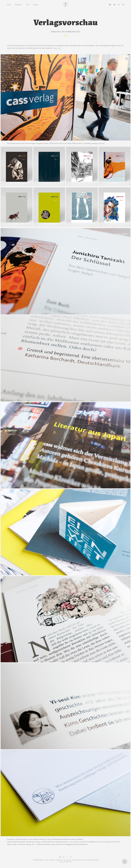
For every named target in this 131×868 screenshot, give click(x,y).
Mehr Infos (57, 48)
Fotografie (18, 5)
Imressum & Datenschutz (65, 862)
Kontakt (36, 5)
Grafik (9, 5)
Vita (27, 5)
